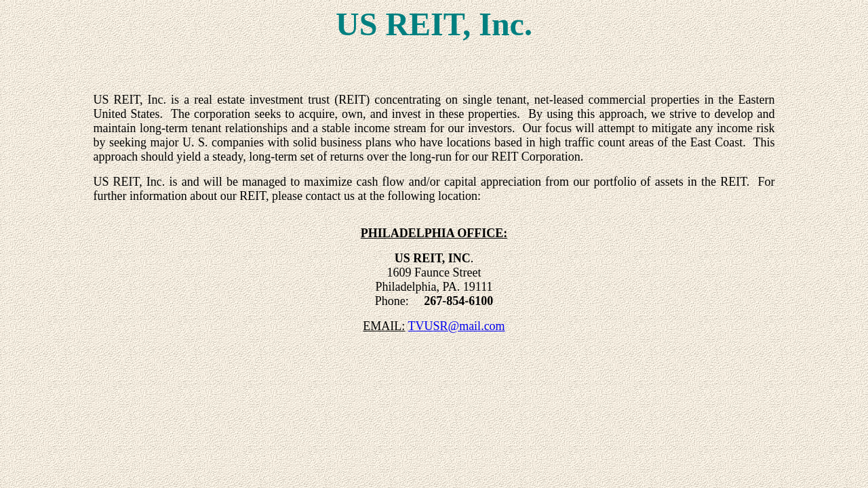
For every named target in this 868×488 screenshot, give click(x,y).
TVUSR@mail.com (457, 326)
